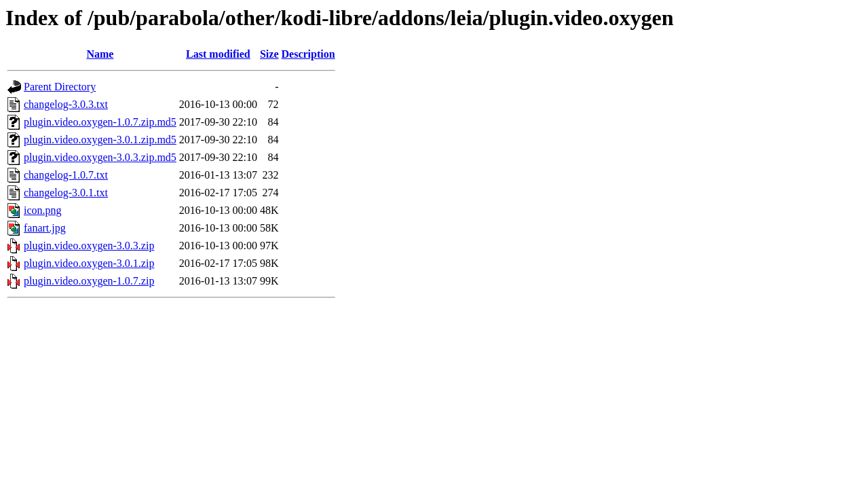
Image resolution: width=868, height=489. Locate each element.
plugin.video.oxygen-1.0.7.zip (89, 281)
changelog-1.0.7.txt (66, 175)
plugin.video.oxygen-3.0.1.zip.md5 (100, 140)
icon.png (43, 210)
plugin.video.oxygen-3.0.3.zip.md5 (100, 157)
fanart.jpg (45, 228)
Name (100, 54)
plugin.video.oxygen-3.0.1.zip (89, 263)
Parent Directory (60, 87)
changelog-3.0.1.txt (66, 193)
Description (308, 54)
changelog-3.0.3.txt (66, 104)
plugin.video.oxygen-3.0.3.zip (89, 246)
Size (269, 54)
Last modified (218, 54)
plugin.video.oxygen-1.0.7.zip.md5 (100, 122)
